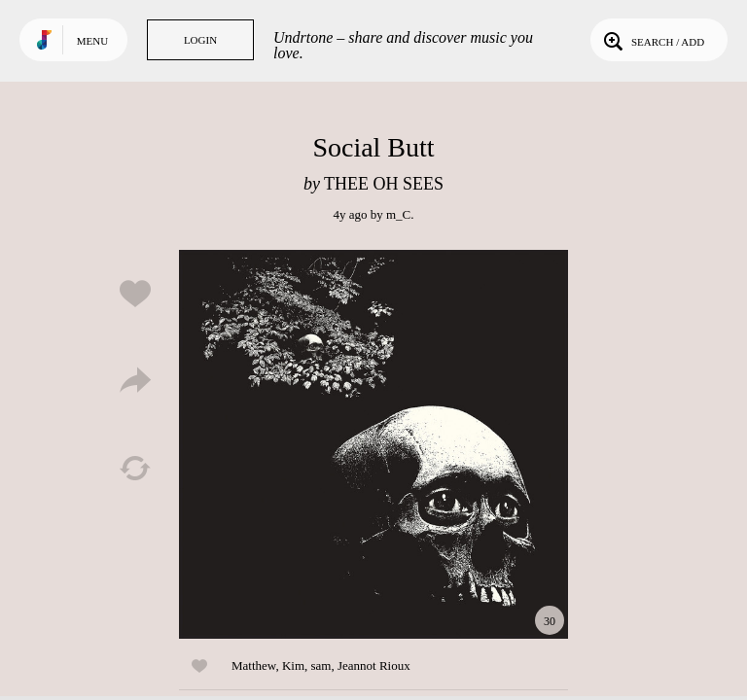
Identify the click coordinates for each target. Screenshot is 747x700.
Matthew (253, 665)
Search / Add (652, 40)
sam (321, 665)
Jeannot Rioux (374, 665)
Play (373, 444)
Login (200, 40)
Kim (293, 665)
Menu (92, 41)
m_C (398, 214)
